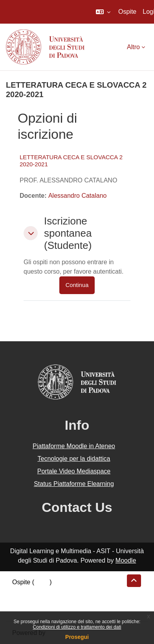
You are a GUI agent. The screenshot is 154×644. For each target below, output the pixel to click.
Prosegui (77, 637)
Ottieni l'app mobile (39, 610)
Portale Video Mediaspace (74, 471)
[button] (103, 12)
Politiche (24, 601)
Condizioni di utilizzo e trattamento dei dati (77, 627)
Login (42, 582)
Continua (77, 285)
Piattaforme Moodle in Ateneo (74, 446)
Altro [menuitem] (133, 47)
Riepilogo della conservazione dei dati (65, 592)
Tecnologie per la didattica (74, 459)
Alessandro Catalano (78, 196)
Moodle (126, 560)
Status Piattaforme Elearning (74, 484)
